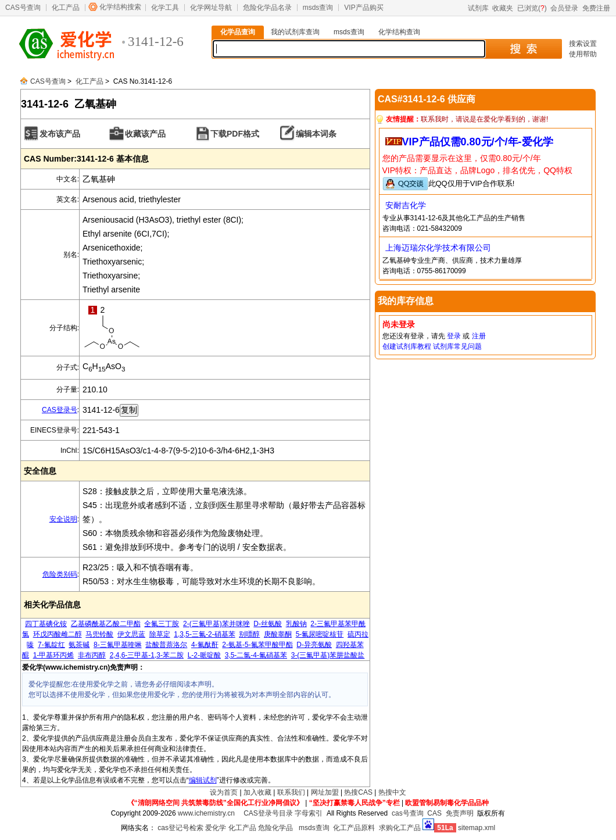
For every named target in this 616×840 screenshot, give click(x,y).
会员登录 (564, 8)
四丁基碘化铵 (46, 624)
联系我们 (291, 792)
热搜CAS (358, 792)
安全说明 (63, 519)
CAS (434, 813)
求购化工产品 (400, 828)
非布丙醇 (92, 655)
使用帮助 (583, 54)
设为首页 (224, 792)
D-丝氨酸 (268, 624)
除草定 (160, 634)
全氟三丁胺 (162, 624)
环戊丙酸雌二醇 (58, 634)
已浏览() (532, 8)
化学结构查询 (399, 32)
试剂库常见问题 (457, 346)
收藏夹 (503, 8)
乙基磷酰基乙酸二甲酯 (106, 624)
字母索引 (309, 813)
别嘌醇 (249, 634)
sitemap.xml (477, 828)
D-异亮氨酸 (314, 645)
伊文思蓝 (131, 634)
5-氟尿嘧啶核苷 (320, 634)
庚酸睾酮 (278, 634)
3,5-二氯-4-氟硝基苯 (256, 655)
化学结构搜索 (120, 7)
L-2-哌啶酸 (204, 655)
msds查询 (318, 8)
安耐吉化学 (406, 205)
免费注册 (596, 8)
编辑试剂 (203, 780)
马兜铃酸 (99, 634)
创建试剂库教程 (407, 346)
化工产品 (66, 8)
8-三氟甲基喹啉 (118, 645)
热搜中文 (392, 792)
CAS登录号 (60, 410)
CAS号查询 (23, 8)
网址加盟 (325, 792)
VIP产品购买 (363, 8)
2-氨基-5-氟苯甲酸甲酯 (257, 645)
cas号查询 (408, 813)
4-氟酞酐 (205, 645)
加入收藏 (257, 792)
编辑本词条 (316, 134)
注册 (479, 336)
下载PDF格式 (235, 134)
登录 (454, 336)
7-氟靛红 (51, 645)
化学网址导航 (211, 8)
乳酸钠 (296, 624)
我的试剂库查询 (295, 32)
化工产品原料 (354, 828)
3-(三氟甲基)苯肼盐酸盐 (328, 655)
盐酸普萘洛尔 (166, 645)
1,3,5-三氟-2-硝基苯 (204, 634)
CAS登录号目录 (268, 813)
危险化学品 (275, 828)
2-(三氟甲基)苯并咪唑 (216, 624)
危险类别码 (60, 574)
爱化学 (216, 828)
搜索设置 (583, 44)
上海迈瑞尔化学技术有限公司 (438, 248)
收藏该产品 (145, 134)
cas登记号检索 (180, 828)
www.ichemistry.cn (206, 813)
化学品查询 (238, 32)
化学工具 (165, 8)
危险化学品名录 (267, 8)
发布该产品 (60, 134)
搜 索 (523, 49)
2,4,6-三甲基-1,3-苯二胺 (147, 655)
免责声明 (460, 813)
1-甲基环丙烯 (54, 655)
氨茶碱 (79, 645)
